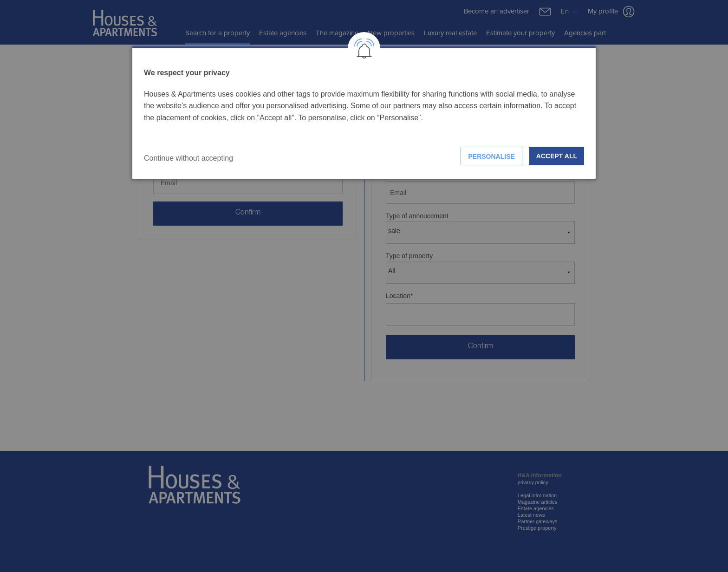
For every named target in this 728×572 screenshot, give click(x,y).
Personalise (491, 156)
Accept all (557, 156)
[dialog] (364, 113)
